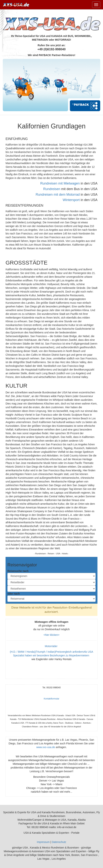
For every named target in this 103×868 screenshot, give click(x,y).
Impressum (43, 842)
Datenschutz (59, 842)
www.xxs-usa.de (46, 747)
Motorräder (51, 646)
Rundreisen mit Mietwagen (60, 183)
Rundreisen (52, 189)
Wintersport (71, 200)
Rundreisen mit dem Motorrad (58, 195)
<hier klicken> (51, 635)
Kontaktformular (52, 699)
